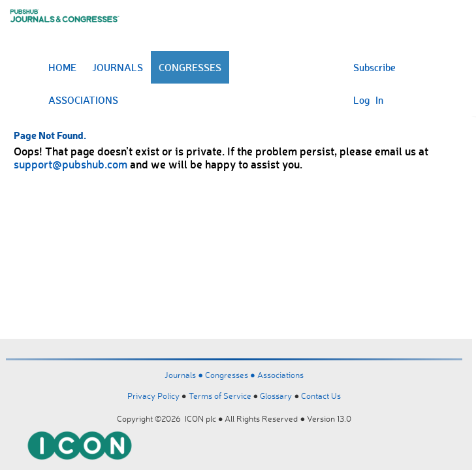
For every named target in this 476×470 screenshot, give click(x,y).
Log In (368, 100)
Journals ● (185, 375)
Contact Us (321, 396)
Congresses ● (231, 375)
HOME (62, 67)
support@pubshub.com (71, 164)
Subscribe (374, 67)
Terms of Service (220, 396)
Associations (280, 375)
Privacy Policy (153, 396)
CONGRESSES (190, 67)
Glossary (276, 396)
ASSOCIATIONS (83, 100)
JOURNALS (118, 67)
